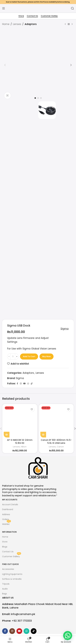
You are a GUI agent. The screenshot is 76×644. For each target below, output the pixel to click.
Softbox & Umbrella (12, 579)
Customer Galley (49, 16)
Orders (6, 519)
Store (21, 16)
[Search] (72, 8)
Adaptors (31, 24)
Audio (5, 589)
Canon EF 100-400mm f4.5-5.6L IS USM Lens (56, 441)
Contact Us (32, 16)
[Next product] (72, 24)
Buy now (47, 356)
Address (6, 514)
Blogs (5, 547)
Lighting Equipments (12, 574)
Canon (60, 447)
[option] (35, 98)
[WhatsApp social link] (28, 384)
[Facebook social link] (17, 384)
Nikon (24, 447)
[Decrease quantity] (9, 357)
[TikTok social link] (32, 384)
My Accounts (10, 500)
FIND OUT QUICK (10, 564)
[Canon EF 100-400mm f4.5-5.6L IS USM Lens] (56, 421)
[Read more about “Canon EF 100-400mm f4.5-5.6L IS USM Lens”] (43, 435)
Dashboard (8, 509)
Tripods (6, 584)
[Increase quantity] (17, 357)
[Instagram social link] (21, 384)
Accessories (8, 569)
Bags (5, 594)
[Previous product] (65, 24)
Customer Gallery (12, 556)
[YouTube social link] (24, 384)
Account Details (10, 504)
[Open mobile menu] (4, 8)
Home (6, 24)
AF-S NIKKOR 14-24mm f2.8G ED (20, 441)
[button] (5, 65)
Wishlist (7, 524)
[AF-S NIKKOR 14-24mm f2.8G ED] (20, 421)
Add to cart (29, 356)
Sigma (63, 329)
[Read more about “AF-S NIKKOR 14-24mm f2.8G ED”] (7, 435)
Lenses (17, 24)
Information (9, 532)
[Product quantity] (13, 357)
